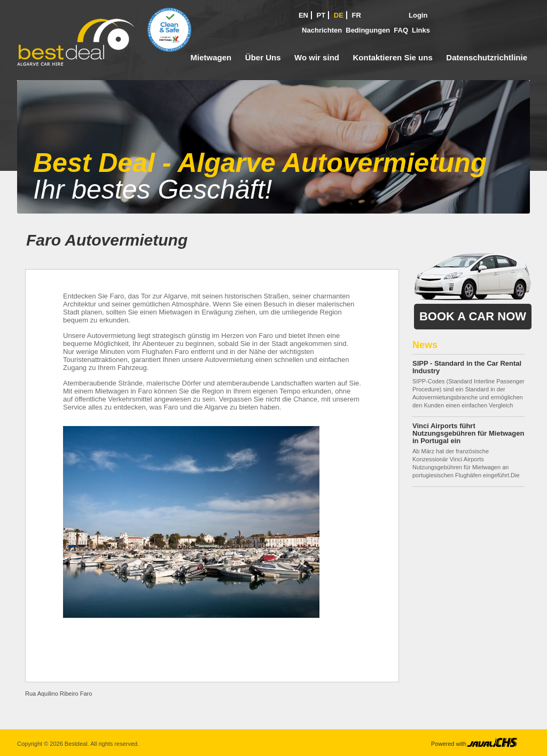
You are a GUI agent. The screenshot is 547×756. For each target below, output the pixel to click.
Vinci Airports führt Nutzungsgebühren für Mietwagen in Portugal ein (468, 433)
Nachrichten (322, 30)
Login (418, 15)
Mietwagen (211, 57)
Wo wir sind (317, 57)
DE (339, 15)
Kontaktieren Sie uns (393, 57)
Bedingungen (368, 30)
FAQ (401, 30)
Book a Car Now (473, 316)
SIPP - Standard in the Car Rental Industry (467, 367)
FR (357, 15)
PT (321, 15)
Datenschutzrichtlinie (487, 57)
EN (303, 15)
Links (421, 30)
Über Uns (263, 57)
